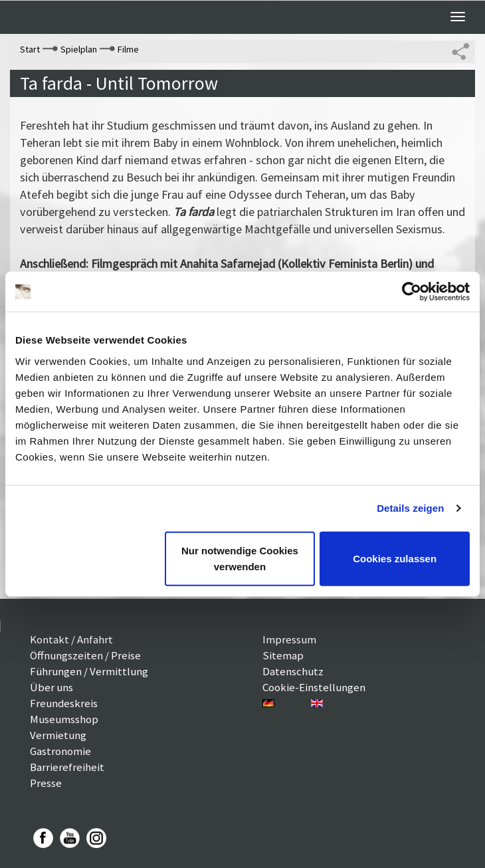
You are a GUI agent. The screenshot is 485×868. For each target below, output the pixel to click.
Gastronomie (60, 751)
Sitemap (283, 655)
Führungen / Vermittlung (89, 671)
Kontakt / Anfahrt (71, 639)
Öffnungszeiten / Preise (85, 655)
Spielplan (79, 49)
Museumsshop (64, 719)
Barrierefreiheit (67, 767)
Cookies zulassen (395, 558)
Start (30, 49)
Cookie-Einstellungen (314, 687)
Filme (128, 49)
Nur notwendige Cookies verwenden (240, 558)
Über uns (51, 687)
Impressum (289, 639)
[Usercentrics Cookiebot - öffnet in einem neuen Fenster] (412, 292)
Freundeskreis (64, 703)
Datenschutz (293, 671)
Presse (46, 783)
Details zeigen (410, 508)
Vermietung (58, 735)
